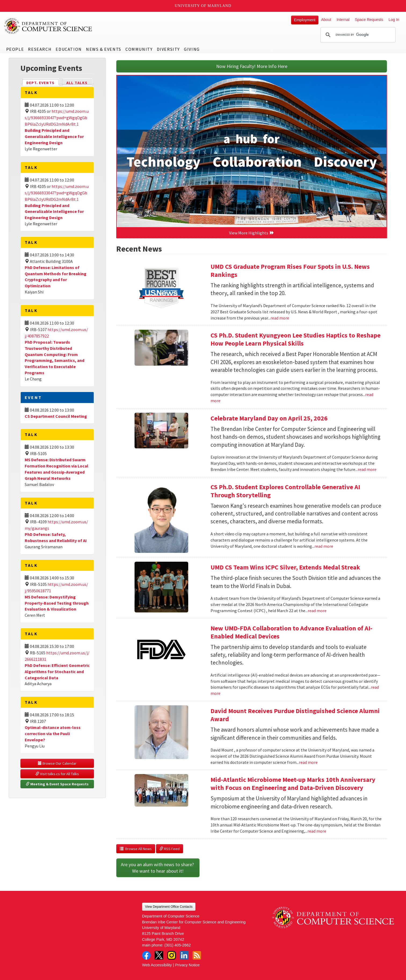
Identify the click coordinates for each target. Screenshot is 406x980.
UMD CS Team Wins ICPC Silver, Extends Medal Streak (285, 567)
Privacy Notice (187, 965)
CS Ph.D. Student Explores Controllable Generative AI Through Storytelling (285, 491)
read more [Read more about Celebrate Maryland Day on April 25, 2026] (367, 469)
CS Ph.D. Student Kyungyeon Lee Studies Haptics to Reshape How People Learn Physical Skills (296, 339)
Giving (192, 49)
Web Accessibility (157, 965)
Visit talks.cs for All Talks (57, 774)
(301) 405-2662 (177, 945)
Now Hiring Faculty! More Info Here (252, 66)
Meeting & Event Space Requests (57, 784)
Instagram (172, 955)
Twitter (159, 955)
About (326, 20)
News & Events (104, 49)
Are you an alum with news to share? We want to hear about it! (158, 868)
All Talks (77, 83)
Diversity (168, 49)
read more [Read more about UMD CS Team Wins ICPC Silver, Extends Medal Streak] (317, 611)
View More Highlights (252, 233)
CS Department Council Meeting (56, 416)
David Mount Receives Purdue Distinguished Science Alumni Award (295, 715)
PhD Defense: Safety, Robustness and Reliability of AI (56, 537)
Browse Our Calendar (57, 763)
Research (40, 49)
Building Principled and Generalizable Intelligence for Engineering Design (54, 136)
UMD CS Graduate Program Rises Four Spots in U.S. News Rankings (290, 271)
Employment (305, 20)
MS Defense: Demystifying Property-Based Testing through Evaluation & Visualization (57, 603)
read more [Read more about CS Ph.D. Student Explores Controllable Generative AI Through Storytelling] (324, 546)
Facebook (146, 955)
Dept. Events (43, 82)
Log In (394, 20)
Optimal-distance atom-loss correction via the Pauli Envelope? (53, 734)
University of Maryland (203, 6)
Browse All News (136, 849)
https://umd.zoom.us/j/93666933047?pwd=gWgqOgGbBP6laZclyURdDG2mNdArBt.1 (57, 118)
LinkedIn (184, 955)
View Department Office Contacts (169, 907)
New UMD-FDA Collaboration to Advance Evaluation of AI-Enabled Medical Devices (291, 632)
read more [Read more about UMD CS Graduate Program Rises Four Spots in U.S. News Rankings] (280, 318)
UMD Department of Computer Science (48, 26)
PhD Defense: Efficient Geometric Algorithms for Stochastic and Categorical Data (57, 672)
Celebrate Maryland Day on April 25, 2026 (269, 418)
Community (139, 49)
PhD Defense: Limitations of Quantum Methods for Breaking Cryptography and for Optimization (56, 277)
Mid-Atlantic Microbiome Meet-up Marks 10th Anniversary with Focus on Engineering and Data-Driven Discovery (293, 784)
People (15, 49)
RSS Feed (170, 849)
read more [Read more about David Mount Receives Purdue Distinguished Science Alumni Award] (308, 762)
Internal (343, 20)
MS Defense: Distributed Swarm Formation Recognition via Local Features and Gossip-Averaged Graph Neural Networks (57, 469)
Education (69, 49)
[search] (357, 35)
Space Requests (369, 20)
